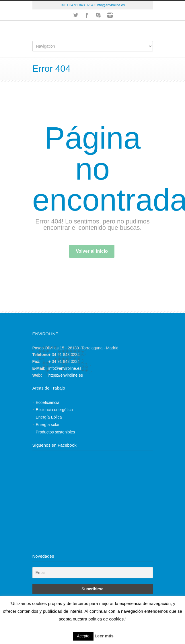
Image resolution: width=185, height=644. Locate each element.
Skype (98, 15)
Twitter (75, 15)
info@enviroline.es (111, 5)
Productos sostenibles (55, 432)
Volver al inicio (92, 251)
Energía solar (48, 425)
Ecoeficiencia (48, 402)
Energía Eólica (49, 417)
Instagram (110, 15)
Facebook (87, 15)
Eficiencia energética (54, 410)
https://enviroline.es (66, 375)
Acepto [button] (83, 636)
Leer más (104, 636)
